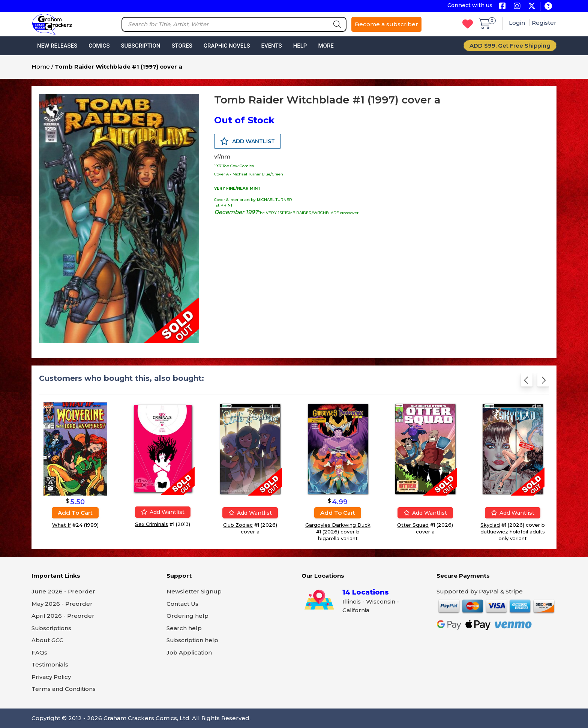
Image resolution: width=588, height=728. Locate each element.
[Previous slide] (527, 382)
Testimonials (50, 664)
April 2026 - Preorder (63, 616)
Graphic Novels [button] (227, 46)
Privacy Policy (51, 677)
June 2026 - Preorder (63, 591)
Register (544, 23)
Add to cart (75, 513)
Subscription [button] (141, 46)
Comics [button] (99, 46)
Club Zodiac (238, 525)
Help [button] (300, 46)
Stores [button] (182, 46)
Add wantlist (163, 512)
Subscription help (192, 640)
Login (518, 23)
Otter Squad (413, 525)
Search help (184, 628)
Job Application (189, 652)
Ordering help (187, 616)
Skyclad (490, 525)
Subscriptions (51, 628)
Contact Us (182, 604)
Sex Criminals (151, 524)
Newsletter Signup (194, 591)
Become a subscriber (386, 24)
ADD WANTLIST (247, 141)
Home (41, 67)
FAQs (39, 652)
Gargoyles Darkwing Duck (338, 525)
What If (61, 525)
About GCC (47, 640)
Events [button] (271, 46)
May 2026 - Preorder (62, 604)
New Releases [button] (57, 46)
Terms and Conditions (64, 689)
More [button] (326, 46)
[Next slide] (543, 382)
